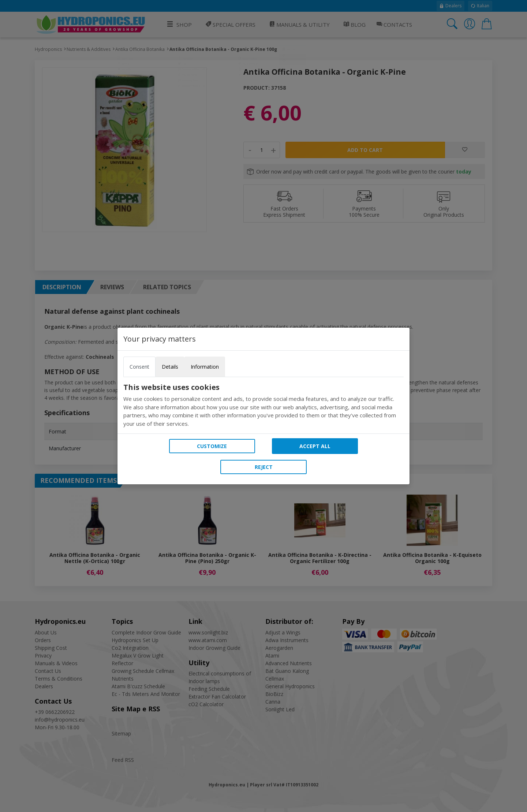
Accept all (315, 446)
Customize (212, 446)
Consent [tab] (139, 367)
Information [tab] (205, 367)
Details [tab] (170, 367)
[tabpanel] (263, 405)
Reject (264, 467)
